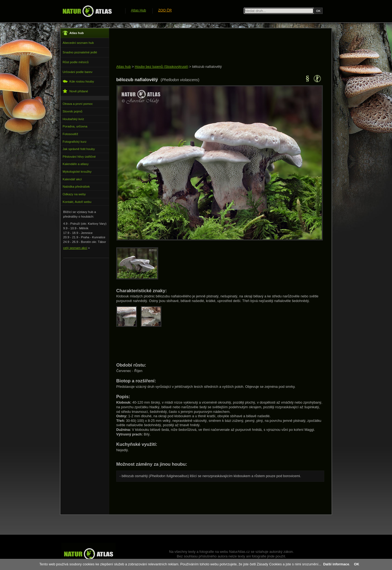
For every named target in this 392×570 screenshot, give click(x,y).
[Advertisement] (215, 47)
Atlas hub (123, 67)
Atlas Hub (138, 10)
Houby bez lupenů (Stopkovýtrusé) (161, 67)
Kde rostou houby (78, 81)
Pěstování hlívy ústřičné (79, 157)
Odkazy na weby (74, 194)
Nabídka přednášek (76, 187)
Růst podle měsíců (76, 62)
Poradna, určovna (75, 126)
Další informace (336, 564)
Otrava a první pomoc (78, 104)
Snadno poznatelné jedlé (80, 52)
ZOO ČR (165, 10)
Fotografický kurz (75, 142)
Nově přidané (75, 91)
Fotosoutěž (70, 134)
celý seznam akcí (75, 248)
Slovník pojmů (72, 111)
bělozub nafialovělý (207, 67)
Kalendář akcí (72, 179)
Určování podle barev (77, 72)
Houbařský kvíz (73, 119)
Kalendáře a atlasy (76, 164)
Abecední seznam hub (78, 43)
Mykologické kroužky (77, 172)
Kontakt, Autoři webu (77, 202)
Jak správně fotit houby (79, 149)
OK (356, 564)
